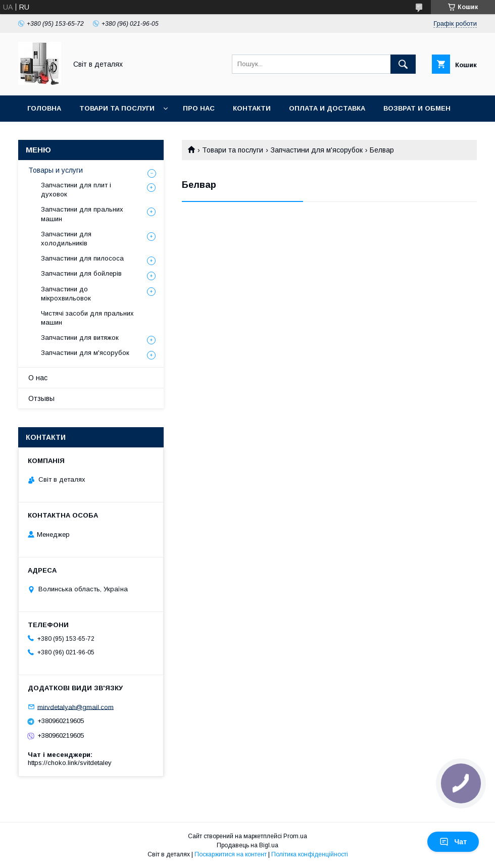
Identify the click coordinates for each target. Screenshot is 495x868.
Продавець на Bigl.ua (247, 845)
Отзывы (41, 398)
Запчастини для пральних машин (82, 214)
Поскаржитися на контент (231, 854)
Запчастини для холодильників (66, 239)
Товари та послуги (117, 108)
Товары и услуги (56, 170)
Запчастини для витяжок (80, 338)
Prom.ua (295, 836)
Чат (453, 842)
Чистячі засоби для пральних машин (87, 318)
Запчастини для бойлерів (81, 273)
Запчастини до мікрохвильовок (66, 294)
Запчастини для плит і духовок (76, 190)
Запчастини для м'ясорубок (317, 150)
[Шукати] (403, 64)
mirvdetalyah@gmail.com (76, 707)
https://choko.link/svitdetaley (70, 763)
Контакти (252, 108)
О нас (38, 378)
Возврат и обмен (417, 108)
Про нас (199, 108)
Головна (44, 108)
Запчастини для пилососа (82, 258)
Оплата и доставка (327, 108)
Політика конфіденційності (310, 854)
